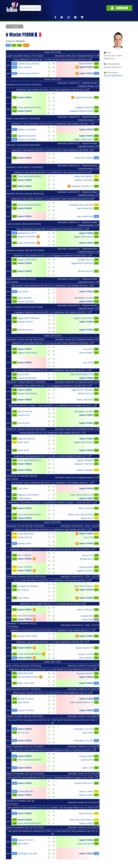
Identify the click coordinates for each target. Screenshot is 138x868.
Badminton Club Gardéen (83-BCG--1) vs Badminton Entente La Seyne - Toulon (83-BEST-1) (53, 502)
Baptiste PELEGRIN (27, 237)
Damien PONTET (26, 840)
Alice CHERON (24, 555)
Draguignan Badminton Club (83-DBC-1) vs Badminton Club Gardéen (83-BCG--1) (53, 312)
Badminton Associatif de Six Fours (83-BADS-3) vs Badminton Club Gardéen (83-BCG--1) (53, 630)
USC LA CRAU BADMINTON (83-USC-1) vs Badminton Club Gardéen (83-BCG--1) (53, 370)
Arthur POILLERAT (26, 683)
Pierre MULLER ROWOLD (81, 820)
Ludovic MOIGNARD (27, 378)
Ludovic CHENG (86, 791)
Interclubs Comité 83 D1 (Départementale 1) (77, 56)
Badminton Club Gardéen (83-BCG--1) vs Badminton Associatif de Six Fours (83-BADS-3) (53, 549)
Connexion (119, 8)
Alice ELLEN (23, 733)
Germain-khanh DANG (28, 677)
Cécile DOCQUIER (85, 844)
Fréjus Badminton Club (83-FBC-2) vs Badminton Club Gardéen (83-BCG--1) (53, 229)
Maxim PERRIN (86, 67)
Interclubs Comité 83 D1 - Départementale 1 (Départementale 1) (78, 84)
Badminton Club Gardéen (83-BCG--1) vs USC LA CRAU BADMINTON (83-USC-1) (53, 456)
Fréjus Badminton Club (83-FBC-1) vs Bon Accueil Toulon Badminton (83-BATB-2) (53, 59)
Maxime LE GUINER (27, 129)
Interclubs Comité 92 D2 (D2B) (83, 666)
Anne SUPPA (24, 374)
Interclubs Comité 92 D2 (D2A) (83, 802)
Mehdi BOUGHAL (26, 673)
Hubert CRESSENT (85, 400)
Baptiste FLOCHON (27, 136)
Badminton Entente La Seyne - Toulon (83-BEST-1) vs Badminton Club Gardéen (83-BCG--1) (53, 405)
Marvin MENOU (86, 813)
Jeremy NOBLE (86, 567)
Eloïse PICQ (88, 555)
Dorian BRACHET (26, 791)
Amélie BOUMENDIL (84, 176)
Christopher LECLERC (83, 729)
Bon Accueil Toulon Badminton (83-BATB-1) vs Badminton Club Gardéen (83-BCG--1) (53, 286)
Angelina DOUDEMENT (28, 495)
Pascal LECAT (24, 415)
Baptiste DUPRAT (85, 571)
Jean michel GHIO (85, 208)
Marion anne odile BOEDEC (81, 515)
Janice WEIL (88, 733)
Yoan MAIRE (23, 598)
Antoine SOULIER (26, 301)
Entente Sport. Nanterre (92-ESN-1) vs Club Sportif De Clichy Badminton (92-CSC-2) (53, 693)
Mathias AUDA (24, 543)
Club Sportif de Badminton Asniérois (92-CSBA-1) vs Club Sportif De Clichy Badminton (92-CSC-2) (53, 832)
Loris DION (23, 292)
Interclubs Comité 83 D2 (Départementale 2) (77, 339)
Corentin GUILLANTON (28, 64)
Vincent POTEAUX (26, 699)
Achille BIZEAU (24, 498)
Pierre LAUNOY (25, 67)
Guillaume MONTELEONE (81, 111)
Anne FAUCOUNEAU (84, 586)
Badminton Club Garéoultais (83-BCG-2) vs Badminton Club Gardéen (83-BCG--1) (53, 530)
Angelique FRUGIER (84, 107)
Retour (16, 26)
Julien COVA (88, 768)
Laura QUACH (87, 760)
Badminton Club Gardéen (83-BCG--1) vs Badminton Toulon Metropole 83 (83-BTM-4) (53, 199)
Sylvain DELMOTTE (84, 648)
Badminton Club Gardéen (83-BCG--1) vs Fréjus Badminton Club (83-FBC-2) (53, 90)
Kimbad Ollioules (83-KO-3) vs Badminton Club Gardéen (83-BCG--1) (53, 433)
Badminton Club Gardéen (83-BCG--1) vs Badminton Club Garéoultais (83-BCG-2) (53, 172)
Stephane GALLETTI (27, 233)
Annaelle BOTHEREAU (28, 586)
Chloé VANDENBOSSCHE (29, 107)
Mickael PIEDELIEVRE (28, 636)
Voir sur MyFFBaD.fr (113, 76)
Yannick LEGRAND (85, 470)
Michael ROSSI (87, 559)
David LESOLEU (25, 537)
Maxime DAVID (86, 795)
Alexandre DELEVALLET (82, 186)
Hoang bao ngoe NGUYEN (81, 205)
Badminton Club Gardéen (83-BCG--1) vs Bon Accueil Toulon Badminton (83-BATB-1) (53, 150)
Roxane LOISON (86, 654)
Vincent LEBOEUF (85, 610)
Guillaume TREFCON (84, 464)
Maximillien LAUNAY (84, 298)
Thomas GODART (85, 673)
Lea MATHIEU (87, 616)
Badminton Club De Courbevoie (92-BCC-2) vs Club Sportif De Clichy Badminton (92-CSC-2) (53, 669)
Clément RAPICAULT (84, 783)
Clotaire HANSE (86, 756)
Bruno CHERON (25, 567)
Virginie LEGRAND (85, 460)
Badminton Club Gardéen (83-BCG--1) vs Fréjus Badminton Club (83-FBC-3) (53, 642)
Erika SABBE (23, 702)
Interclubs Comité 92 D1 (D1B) (83, 774)
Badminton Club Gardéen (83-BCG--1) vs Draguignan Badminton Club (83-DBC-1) (53, 255)
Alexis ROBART (25, 298)
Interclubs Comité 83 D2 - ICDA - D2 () (80, 526)
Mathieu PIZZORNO (84, 180)
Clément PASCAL (85, 271)
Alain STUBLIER (25, 411)
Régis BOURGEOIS (26, 439)
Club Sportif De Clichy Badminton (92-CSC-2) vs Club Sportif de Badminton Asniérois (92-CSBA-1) (53, 721)
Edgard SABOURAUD (84, 139)
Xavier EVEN (23, 442)
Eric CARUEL (23, 590)
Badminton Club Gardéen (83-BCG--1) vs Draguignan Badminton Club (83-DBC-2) (53, 386)
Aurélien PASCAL (86, 260)
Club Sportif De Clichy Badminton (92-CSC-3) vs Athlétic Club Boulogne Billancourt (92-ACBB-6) (53, 808)
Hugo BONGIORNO (84, 97)
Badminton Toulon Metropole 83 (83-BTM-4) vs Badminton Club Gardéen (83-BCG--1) (53, 124)
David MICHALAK (26, 534)
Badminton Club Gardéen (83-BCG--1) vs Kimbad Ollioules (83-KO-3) (53, 604)
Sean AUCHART (86, 63)
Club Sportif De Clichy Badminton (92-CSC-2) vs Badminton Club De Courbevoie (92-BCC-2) (53, 750)
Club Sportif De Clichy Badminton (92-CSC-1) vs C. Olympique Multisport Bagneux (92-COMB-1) (53, 777)
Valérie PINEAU (86, 823)
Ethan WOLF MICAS (84, 158)
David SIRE (88, 537)
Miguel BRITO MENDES (82, 263)
